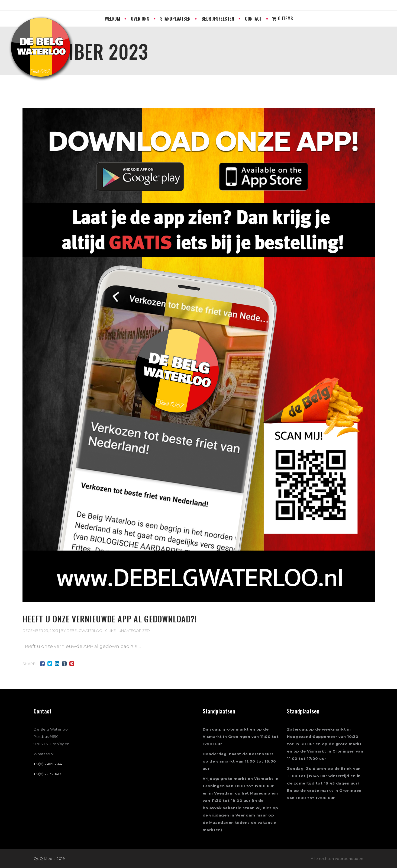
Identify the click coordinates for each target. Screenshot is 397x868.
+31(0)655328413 (47, 774)
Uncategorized (134, 631)
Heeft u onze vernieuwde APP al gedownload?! (110, 619)
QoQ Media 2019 (49, 859)
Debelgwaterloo (85, 631)
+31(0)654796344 (48, 764)
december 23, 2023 (40, 631)
